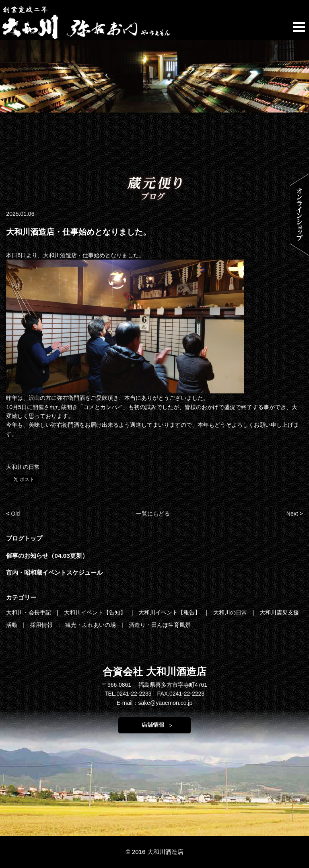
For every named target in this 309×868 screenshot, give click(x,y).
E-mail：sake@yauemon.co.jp (155, 703)
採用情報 (42, 625)
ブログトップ (24, 538)
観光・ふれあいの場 (91, 625)
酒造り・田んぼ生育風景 (160, 625)
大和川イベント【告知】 (96, 612)
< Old (13, 514)
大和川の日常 (23, 467)
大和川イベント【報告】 (170, 612)
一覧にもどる (153, 514)
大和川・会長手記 (29, 612)
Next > (295, 514)
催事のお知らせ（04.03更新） (47, 556)
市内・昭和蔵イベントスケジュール (54, 572)
